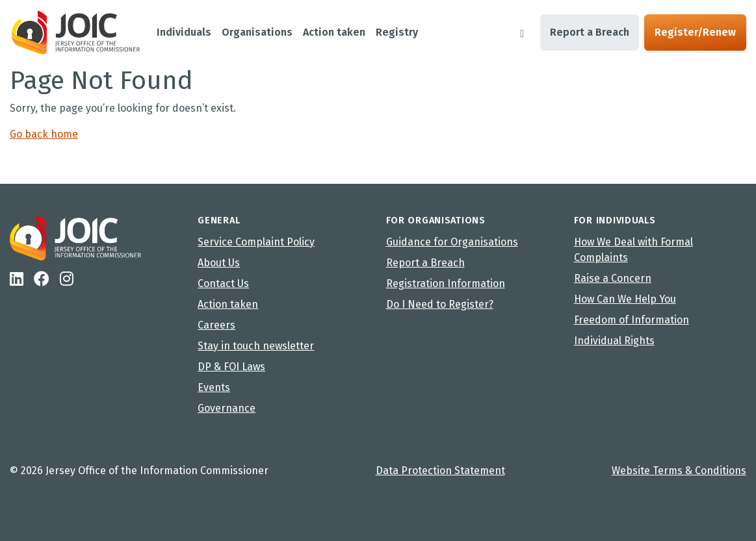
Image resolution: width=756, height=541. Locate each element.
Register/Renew (695, 32)
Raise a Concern (613, 278)
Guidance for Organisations (452, 242)
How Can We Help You (625, 299)
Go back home (44, 134)
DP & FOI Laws (231, 367)
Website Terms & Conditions (679, 471)
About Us (219, 263)
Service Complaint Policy (256, 242)
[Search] (522, 32)
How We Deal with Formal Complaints (633, 250)
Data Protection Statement (440, 471)
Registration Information (446, 283)
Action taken (228, 304)
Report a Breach (590, 32)
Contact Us (223, 283)
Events (214, 387)
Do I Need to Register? (440, 304)
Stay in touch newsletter (256, 346)
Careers (216, 325)
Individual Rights (614, 341)
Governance (227, 408)
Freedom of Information (632, 320)
